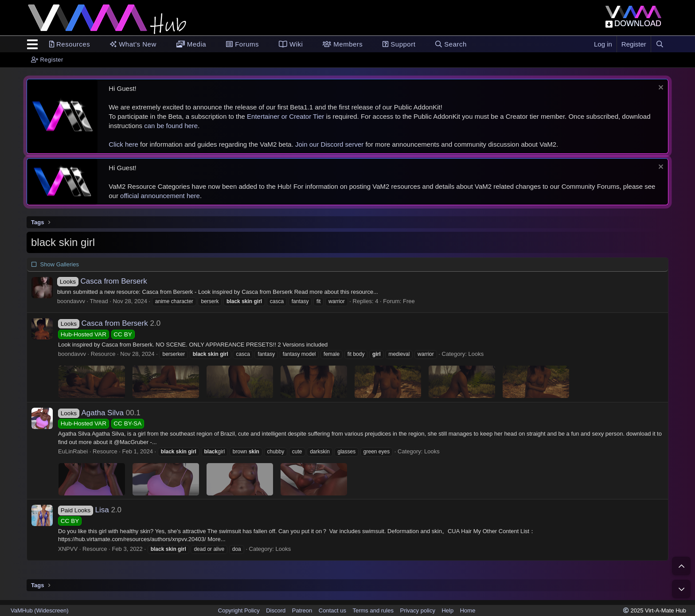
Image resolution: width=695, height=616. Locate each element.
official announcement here (160, 196)
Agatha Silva (91, 413)
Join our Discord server (329, 144)
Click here (123, 144)
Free (409, 301)
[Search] (660, 44)
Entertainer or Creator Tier (285, 116)
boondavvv (71, 301)
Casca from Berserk (102, 281)
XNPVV (68, 549)
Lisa (84, 510)
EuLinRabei (73, 451)
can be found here (171, 126)
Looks (476, 354)
